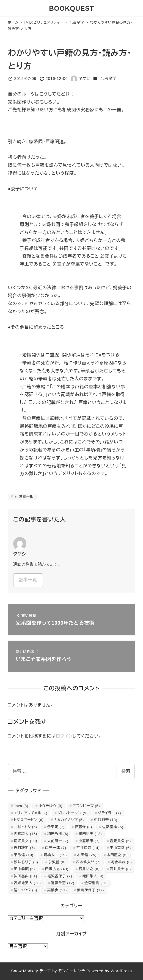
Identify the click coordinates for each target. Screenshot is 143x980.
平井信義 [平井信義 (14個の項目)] (88, 848)
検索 (126, 771)
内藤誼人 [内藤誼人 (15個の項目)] (25, 834)
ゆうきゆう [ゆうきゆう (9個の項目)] (50, 806)
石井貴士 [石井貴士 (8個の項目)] (120, 869)
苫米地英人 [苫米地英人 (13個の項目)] (27, 883)
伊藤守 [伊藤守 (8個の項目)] (83, 827)
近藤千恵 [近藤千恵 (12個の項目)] (63, 883)
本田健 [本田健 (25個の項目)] (87, 855)
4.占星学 (108, 79)
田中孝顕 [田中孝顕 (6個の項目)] (24, 869)
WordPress (121, 971)
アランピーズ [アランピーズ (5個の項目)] (86, 806)
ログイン (64, 736)
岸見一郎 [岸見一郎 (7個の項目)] (56, 848)
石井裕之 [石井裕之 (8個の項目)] (89, 869)
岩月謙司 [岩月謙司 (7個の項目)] (24, 848)
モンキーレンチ (72, 971)
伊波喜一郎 (24, 497)
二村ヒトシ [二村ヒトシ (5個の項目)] (25, 827)
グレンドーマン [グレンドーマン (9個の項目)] (73, 813)
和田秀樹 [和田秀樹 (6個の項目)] (58, 834)
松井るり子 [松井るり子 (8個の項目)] (26, 862)
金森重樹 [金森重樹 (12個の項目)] (96, 883)
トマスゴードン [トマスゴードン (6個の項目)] (29, 820)
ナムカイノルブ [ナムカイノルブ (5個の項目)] (69, 820)
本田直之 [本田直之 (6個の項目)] (117, 855)
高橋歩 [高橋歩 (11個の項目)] (57, 890)
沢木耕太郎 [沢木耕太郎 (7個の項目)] (88, 862)
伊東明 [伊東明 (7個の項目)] (56, 827)
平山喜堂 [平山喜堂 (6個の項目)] (120, 848)
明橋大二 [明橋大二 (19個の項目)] (55, 855)
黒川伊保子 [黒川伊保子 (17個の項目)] (90, 890)
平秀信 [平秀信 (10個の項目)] (24, 855)
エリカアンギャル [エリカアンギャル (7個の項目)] (31, 813)
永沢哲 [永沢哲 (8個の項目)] (57, 862)
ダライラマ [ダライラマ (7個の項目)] (110, 813)
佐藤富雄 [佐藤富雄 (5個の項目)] (113, 827)
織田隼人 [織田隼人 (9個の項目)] (93, 876)
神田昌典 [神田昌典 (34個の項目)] (25, 876)
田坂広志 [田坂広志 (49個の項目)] (57, 869)
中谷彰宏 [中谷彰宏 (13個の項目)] (106, 820)
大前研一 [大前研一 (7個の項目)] (58, 841)
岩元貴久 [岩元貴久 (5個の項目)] (120, 841)
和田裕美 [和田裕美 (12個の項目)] (90, 834)
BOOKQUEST (71, 8)
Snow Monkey (24, 971)
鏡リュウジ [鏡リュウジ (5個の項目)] (25, 890)
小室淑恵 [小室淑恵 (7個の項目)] (89, 841)
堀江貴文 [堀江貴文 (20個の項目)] (25, 841)
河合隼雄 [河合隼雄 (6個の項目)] (121, 862)
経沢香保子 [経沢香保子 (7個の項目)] (60, 876)
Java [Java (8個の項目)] (21, 806)
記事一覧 (28, 580)
